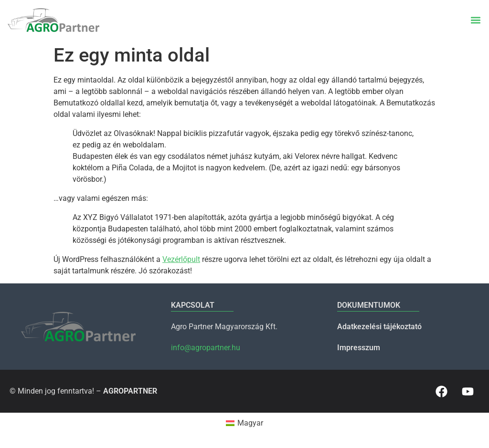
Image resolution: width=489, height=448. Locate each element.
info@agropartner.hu (206, 348)
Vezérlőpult (181, 259)
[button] (475, 20)
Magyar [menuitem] (250, 423)
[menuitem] (244, 423)
